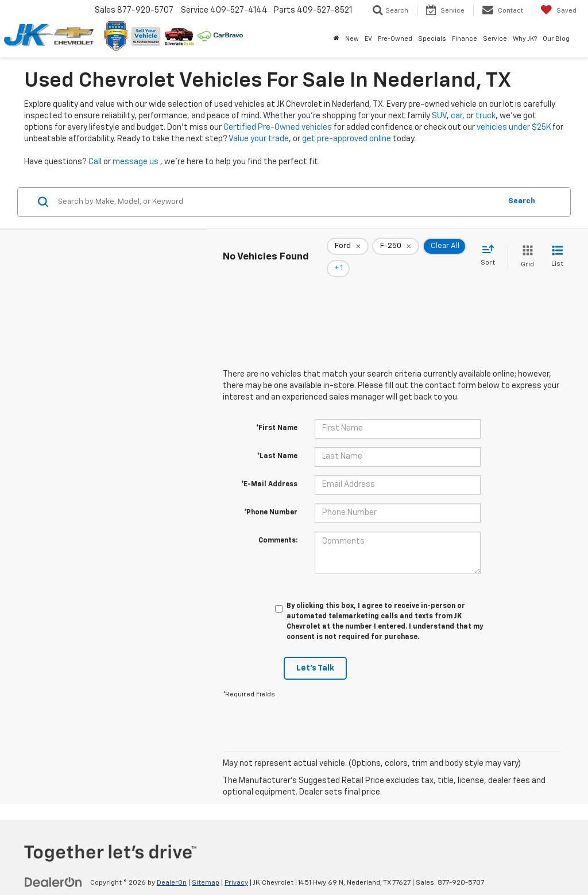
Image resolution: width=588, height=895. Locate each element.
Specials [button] (432, 39)
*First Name (277, 412)
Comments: (278, 525)
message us (136, 162)
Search (522, 201)
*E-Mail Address (269, 468)
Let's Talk (315, 652)
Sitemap (206, 867)
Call (95, 162)
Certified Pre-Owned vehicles (278, 127)
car (457, 116)
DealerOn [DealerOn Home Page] (172, 867)
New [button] (352, 39)
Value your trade (259, 139)
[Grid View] (525, 249)
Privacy (236, 867)
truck (486, 116)
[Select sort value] (491, 249)
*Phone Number (271, 497)
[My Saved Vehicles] (558, 10)
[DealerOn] (53, 866)
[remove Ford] (348, 249)
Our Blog (556, 39)
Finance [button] (465, 39)
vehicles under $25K (514, 127)
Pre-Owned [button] (395, 39)
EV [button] (368, 39)
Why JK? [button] (525, 39)
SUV (439, 116)
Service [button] (495, 39)
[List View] (557, 249)
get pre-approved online (347, 139)
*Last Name (277, 440)
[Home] (336, 39)
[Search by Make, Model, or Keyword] (278, 202)
